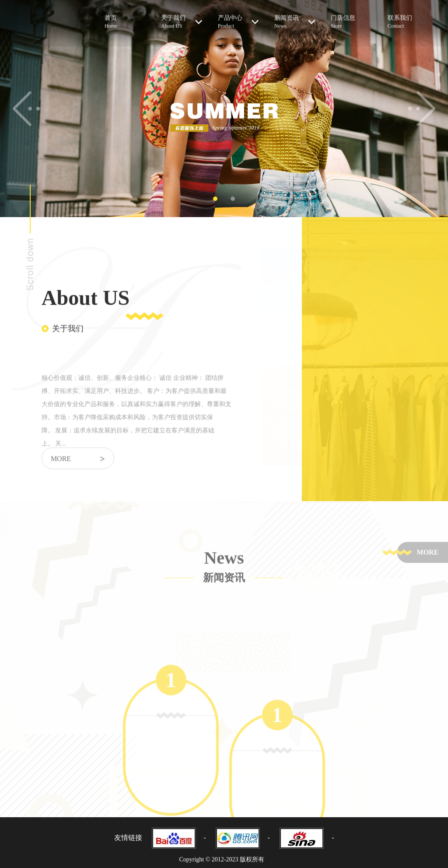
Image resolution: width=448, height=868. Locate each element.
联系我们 (408, 18)
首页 (125, 18)
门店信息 (351, 18)
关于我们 (181, 18)
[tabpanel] (224, 109)
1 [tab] (215, 199)
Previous (26, 109)
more (78, 465)
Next (422, 109)
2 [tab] (233, 199)
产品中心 (238, 18)
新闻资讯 (295, 18)
